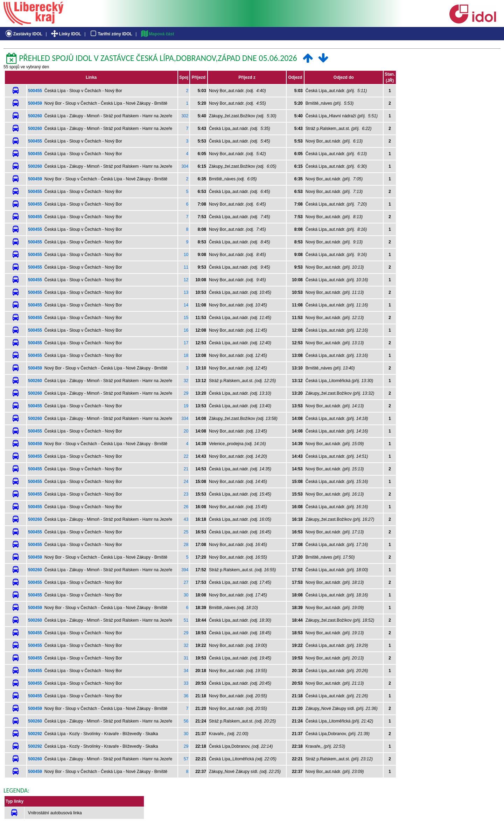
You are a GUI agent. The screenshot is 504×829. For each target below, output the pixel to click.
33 (186, 683)
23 (186, 494)
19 (186, 406)
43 (186, 519)
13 (186, 292)
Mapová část (157, 34)
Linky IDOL (66, 34)
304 (185, 166)
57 (186, 759)
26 (186, 507)
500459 (35, 103)
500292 (35, 734)
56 (186, 721)
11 (186, 267)
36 (186, 696)
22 (186, 456)
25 (186, 532)
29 (186, 393)
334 (185, 419)
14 (186, 305)
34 (186, 671)
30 (186, 595)
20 (186, 431)
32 (186, 381)
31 (186, 658)
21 (186, 469)
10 (186, 255)
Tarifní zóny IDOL (111, 34)
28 (186, 545)
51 (186, 620)
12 (186, 280)
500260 (35, 116)
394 (185, 570)
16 (186, 330)
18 (186, 355)
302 (185, 116)
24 (186, 482)
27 (186, 582)
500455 (35, 91)
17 (186, 343)
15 (186, 318)
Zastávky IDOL (23, 34)
